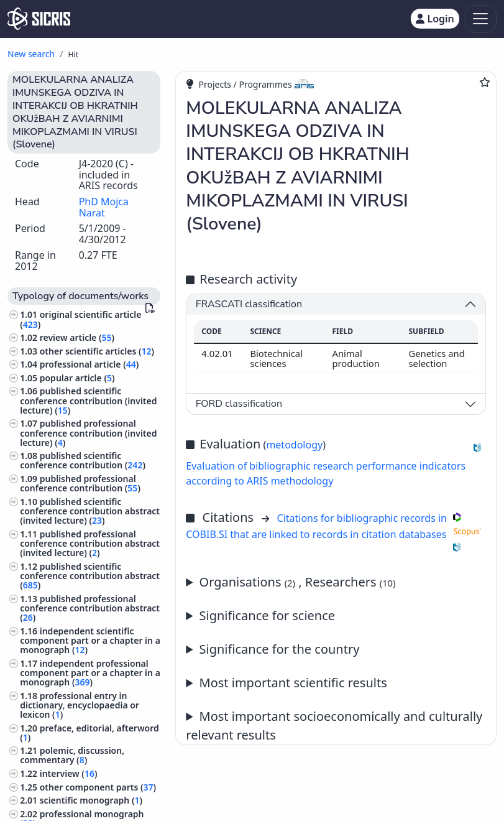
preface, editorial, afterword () (89, 733)
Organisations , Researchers (298, 582)
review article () (77, 337)
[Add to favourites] (485, 82)
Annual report (336, 683)
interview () (69, 773)
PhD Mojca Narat (104, 207)
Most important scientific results (293, 683)
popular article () (77, 378)
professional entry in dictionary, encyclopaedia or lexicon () (80, 705)
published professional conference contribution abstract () (90, 608)
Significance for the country (280, 649)
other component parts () (98, 787)
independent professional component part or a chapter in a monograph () (90, 673)
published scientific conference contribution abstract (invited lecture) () (90, 511)
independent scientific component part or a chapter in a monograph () (90, 640)
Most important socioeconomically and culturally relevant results (334, 726)
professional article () (89, 364)
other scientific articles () (97, 351)
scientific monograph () (91, 800)
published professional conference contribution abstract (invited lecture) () (90, 543)
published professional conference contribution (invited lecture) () (88, 433)
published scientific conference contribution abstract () (90, 576)
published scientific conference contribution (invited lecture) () (88, 400)
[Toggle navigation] (481, 19)
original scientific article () (80, 319)
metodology (294, 445)
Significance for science (268, 615)
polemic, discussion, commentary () (72, 755)
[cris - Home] (39, 19)
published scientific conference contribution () (83, 460)
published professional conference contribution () (80, 483)
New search (31, 54)
